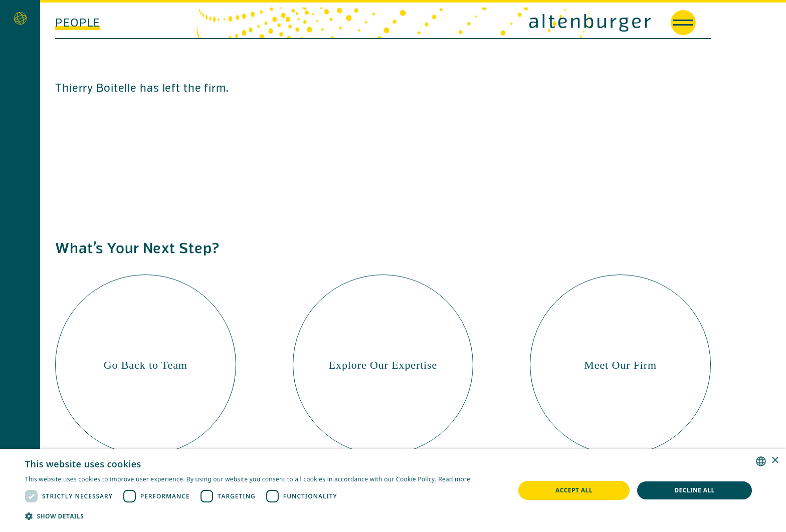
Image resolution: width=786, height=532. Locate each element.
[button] (248, 516)
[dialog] (393, 490)
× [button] (775, 461)
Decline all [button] (695, 490)
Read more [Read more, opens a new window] (454, 479)
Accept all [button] (574, 490)
